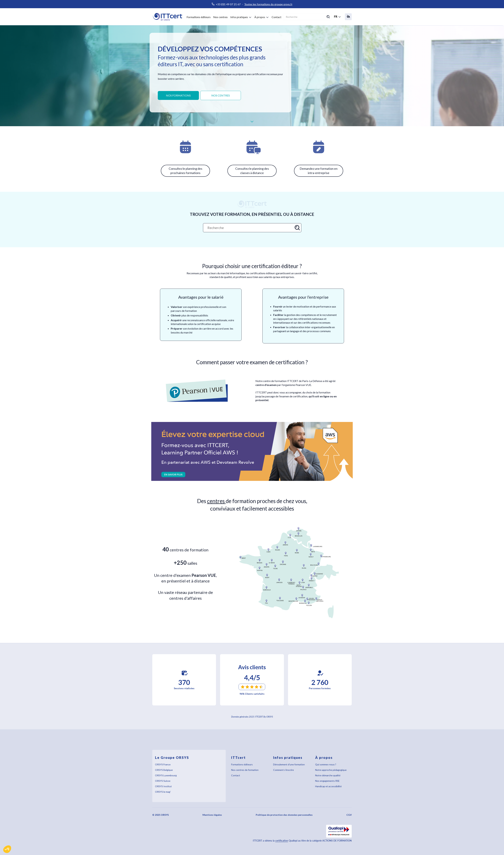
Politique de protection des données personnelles (284, 815)
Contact (276, 17)
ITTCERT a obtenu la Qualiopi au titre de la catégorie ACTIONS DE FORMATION (302, 841)
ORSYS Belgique (164, 770)
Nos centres (220, 17)
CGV (349, 815)
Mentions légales (212, 815)
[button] (7, 849)
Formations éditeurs (199, 17)
